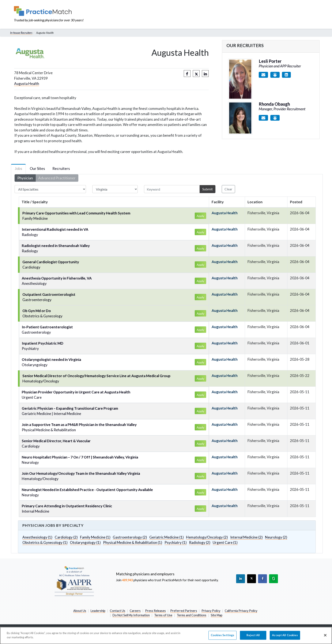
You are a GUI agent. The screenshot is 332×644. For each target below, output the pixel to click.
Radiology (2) (200, 542)
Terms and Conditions (192, 615)
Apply (200, 216)
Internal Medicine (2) (246, 537)
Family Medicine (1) (95, 537)
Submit (207, 189)
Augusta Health (27, 84)
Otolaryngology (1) (85, 542)
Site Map (217, 615)
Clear (228, 189)
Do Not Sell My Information (131, 615)
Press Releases (155, 611)
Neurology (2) (276, 537)
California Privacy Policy (241, 611)
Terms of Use (163, 615)
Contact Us (118, 611)
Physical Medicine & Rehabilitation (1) (133, 542)
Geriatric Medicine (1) (167, 537)
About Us (80, 611)
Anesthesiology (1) (37, 537)
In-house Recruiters (21, 33)
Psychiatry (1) (176, 542)
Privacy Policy (211, 611)
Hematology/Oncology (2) (207, 537)
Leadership (98, 611)
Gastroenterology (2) (130, 537)
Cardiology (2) (66, 537)
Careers (135, 611)
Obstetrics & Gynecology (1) (45, 542)
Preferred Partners (184, 611)
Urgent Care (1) (225, 542)
